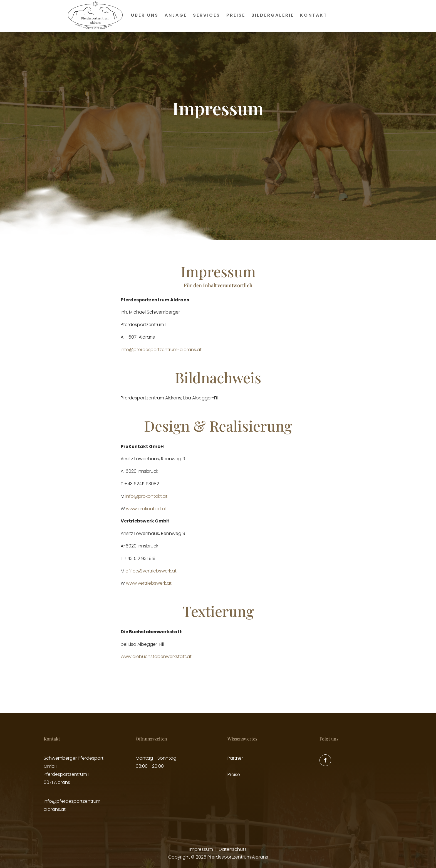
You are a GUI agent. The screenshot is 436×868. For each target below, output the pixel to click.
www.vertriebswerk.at (149, 583)
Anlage (176, 15)
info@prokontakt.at (146, 496)
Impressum (201, 849)
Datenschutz (233, 849)
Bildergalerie (273, 15)
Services (207, 15)
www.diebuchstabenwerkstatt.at (156, 656)
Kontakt (314, 15)
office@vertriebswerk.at (151, 571)
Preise (236, 15)
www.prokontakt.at (146, 509)
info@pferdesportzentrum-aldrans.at (161, 350)
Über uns (145, 15)
